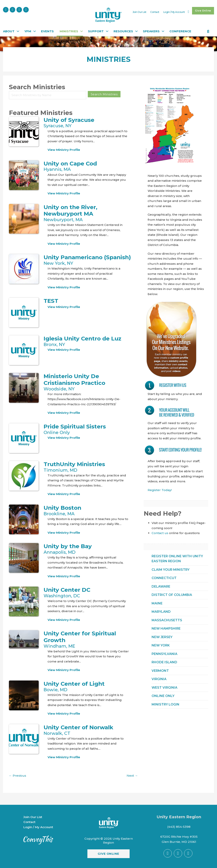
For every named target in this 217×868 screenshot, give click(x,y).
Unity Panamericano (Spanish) (87, 257)
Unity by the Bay (68, 546)
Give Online (203, 11)
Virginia (159, 679)
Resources (123, 31)
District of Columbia (172, 595)
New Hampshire (166, 629)
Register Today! (160, 490)
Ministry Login (165, 704)
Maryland (161, 612)
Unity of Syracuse (69, 120)
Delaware (161, 586)
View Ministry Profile (64, 150)
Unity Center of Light (74, 684)
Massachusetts (167, 620)
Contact (155, 12)
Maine (157, 603)
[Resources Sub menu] (136, 32)
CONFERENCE (180, 31)
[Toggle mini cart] (189, 12)
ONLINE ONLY (163, 696)
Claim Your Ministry (171, 570)
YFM (28, 31)
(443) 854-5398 (179, 827)
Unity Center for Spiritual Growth (80, 637)
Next (132, 776)
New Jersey (162, 637)
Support (96, 31)
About (9, 31)
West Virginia (164, 688)
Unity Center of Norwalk (78, 727)
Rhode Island (164, 662)
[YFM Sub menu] (34, 32)
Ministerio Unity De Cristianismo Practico (74, 380)
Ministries (69, 31)
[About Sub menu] (17, 32)
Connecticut (164, 578)
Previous (18, 776)
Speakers (151, 31)
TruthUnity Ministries (74, 464)
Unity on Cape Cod (70, 163)
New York (161, 645)
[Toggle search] (208, 32)
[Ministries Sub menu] (81, 32)
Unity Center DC (67, 590)
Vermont (160, 671)
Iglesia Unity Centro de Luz (82, 338)
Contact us (160, 533)
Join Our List (140, 12)
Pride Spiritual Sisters (75, 426)
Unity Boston (62, 508)
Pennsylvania (164, 654)
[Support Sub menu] (107, 32)
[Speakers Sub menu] (163, 32)
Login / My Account (174, 12)
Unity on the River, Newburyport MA (70, 210)
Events (47, 31)
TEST (51, 301)
